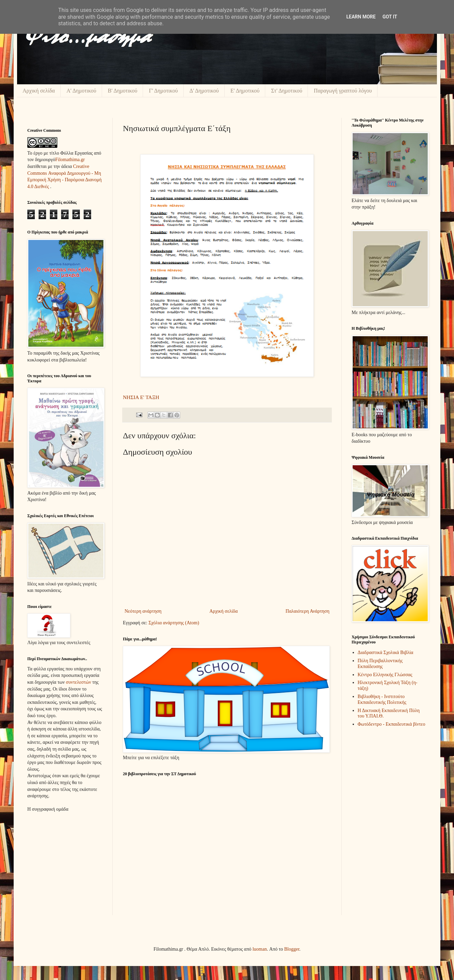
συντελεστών (79, 682)
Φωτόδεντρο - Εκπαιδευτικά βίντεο (392, 724)
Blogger (292, 949)
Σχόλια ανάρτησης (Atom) (174, 623)
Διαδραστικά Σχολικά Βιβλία (386, 652)
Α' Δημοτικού (81, 91)
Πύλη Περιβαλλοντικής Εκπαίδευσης (380, 664)
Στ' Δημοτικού (287, 91)
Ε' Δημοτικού (245, 91)
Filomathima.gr (70, 160)
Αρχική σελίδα (39, 91)
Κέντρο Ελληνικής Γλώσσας (385, 675)
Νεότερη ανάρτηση (143, 611)
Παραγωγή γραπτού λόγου (343, 91)
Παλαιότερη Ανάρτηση (308, 611)
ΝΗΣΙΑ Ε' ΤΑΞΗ (141, 397)
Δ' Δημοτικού (204, 91)
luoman (260, 949)
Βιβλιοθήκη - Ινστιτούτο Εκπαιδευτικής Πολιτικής (382, 699)
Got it (390, 17)
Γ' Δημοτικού (163, 91)
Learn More (361, 17)
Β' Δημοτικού (123, 91)
